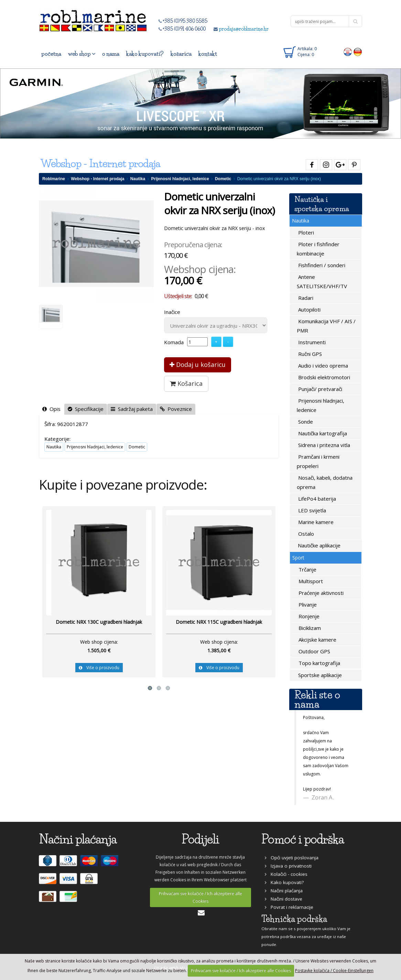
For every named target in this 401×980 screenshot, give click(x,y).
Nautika (138, 179)
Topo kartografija (319, 663)
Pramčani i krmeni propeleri (318, 461)
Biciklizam (309, 628)
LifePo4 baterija (316, 499)
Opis (51, 409)
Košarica (186, 383)
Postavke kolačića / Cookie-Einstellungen (334, 971)
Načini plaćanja (284, 891)
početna (51, 54)
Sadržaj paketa (132, 409)
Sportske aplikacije (319, 675)
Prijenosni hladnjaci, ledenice (180, 179)
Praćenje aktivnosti (320, 593)
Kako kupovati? (284, 882)
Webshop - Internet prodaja (97, 179)
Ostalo (305, 534)
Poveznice (176, 409)
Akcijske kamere (317, 640)
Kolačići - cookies (286, 874)
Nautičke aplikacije (318, 545)
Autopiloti (309, 309)
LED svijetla (311, 510)
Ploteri (305, 232)
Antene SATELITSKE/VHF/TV (322, 281)
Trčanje (307, 569)
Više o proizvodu (99, 668)
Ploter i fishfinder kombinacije (318, 249)
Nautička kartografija (322, 433)
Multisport (310, 581)
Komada (174, 342)
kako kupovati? (145, 54)
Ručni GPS (309, 354)
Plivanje (307, 605)
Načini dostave (284, 899)
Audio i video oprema (322, 366)
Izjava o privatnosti (288, 866)
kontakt (208, 54)
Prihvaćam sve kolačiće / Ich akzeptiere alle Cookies (200, 897)
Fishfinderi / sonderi (321, 265)
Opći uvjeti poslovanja (292, 858)
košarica (181, 54)
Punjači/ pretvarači (319, 389)
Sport (298, 558)
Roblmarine (54, 179)
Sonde (305, 422)
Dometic (223, 179)
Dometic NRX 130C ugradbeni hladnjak (99, 622)
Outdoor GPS (314, 651)
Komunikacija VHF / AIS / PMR (326, 326)
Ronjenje (308, 616)
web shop (82, 54)
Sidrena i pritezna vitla (323, 445)
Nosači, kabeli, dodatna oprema (325, 482)
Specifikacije (86, 409)
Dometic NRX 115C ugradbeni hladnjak (219, 622)
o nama (111, 54)
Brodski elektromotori (323, 377)
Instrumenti (311, 342)
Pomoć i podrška (303, 839)
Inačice (172, 312)
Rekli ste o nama (317, 699)
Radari (305, 298)
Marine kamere (315, 522)
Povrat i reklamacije (289, 907)
